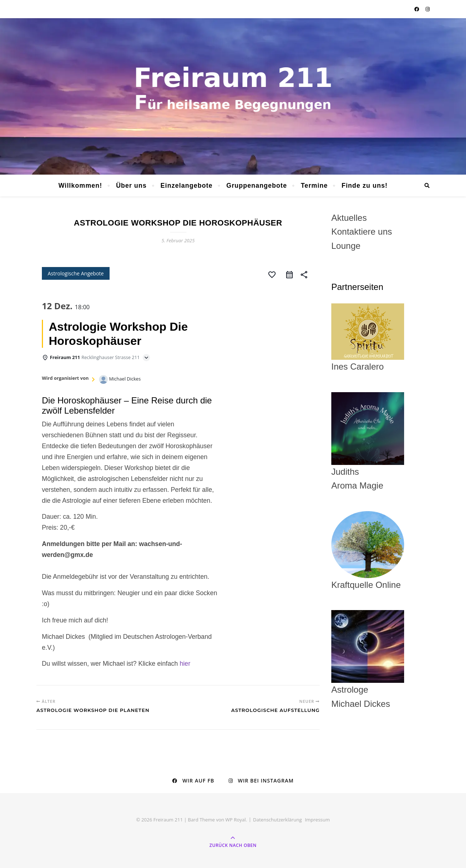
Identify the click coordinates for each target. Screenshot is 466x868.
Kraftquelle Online (366, 585)
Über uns (131, 186)
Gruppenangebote (257, 186)
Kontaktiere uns (362, 232)
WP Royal (236, 820)
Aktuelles (349, 218)
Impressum (317, 820)
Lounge (346, 246)
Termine (314, 186)
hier (185, 664)
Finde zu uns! (364, 186)
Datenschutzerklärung (277, 820)
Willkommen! (80, 186)
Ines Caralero (368, 338)
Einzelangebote (187, 186)
